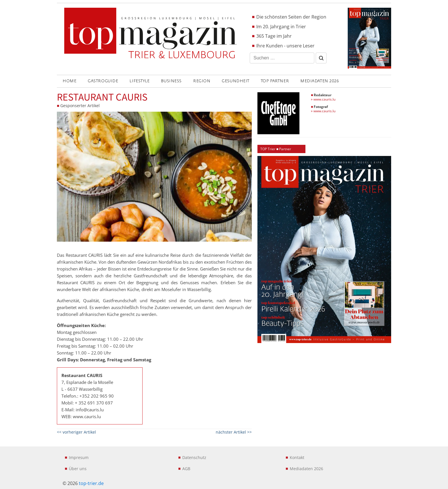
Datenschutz (194, 457)
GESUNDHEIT (236, 81)
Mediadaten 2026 (320, 81)
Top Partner (275, 81)
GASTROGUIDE (103, 81)
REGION (202, 81)
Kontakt (297, 457)
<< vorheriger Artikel (76, 432)
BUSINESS (171, 81)
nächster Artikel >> (234, 432)
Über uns (78, 469)
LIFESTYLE (139, 81)
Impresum (79, 457)
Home (69, 81)
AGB (186, 469)
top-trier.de (91, 483)
